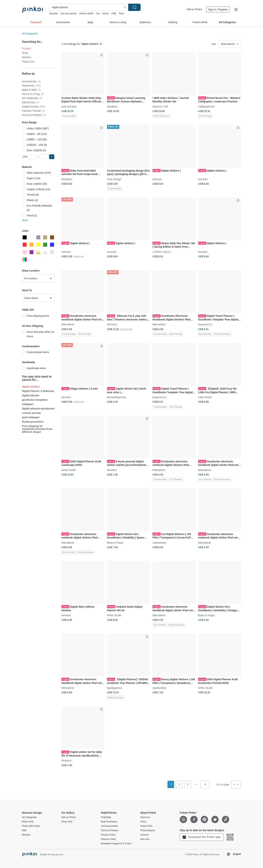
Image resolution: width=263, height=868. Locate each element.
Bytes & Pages (115, 542)
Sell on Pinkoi (194, 9)
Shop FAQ (67, 822)
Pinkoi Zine (28, 62)
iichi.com (145, 839)
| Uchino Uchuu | (162, 252)
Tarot (121, 13)
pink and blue (69, 106)
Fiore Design (114, 179)
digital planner (31, 395)
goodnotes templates (35, 400)
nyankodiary (159, 542)
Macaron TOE (160, 106)
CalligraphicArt (206, 106)
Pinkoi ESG (146, 826)
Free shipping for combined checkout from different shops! (37, 429)
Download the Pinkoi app (202, 837)
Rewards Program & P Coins (116, 844)
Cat (98, 13)
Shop (25, 53)
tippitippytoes (115, 688)
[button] (52, 157)
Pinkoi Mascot (148, 830)
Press (143, 822)
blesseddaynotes (117, 397)
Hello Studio (205, 397)
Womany (112, 324)
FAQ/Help (106, 817)
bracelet (54, 13)
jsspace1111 (205, 324)
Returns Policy (108, 839)
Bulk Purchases (109, 822)
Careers (144, 835)
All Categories (30, 34)
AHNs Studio (69, 470)
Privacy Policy (108, 835)
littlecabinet (68, 324)
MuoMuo (112, 470)
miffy (114, 13)
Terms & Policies (110, 830)
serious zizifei (86, 13)
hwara (105, 13)
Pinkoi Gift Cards (31, 826)
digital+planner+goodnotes (38, 409)
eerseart (157, 179)
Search (134, 7)
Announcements (109, 826)
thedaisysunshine (33, 422)
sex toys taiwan (69, 13)
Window (26, 57)
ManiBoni (112, 106)
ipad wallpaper (31, 417)
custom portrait (31, 413)
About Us (145, 817)
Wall (24, 830)
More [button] (25, 220)
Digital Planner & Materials (38, 391)
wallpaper (28, 404)
